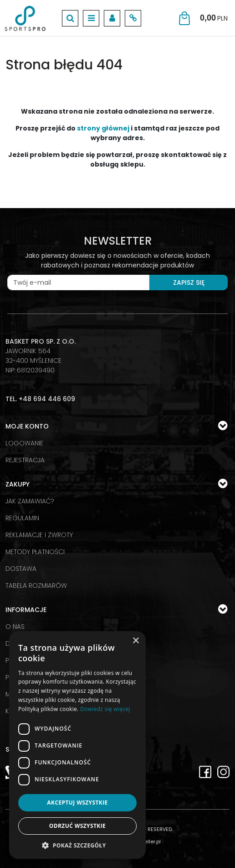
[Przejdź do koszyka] (214, 18)
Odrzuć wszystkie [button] (77, 826)
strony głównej (103, 128)
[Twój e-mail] (78, 282)
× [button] (135, 641)
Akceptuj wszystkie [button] (77, 803)
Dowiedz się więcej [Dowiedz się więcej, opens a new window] (105, 709)
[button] (77, 845)
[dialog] (77, 745)
